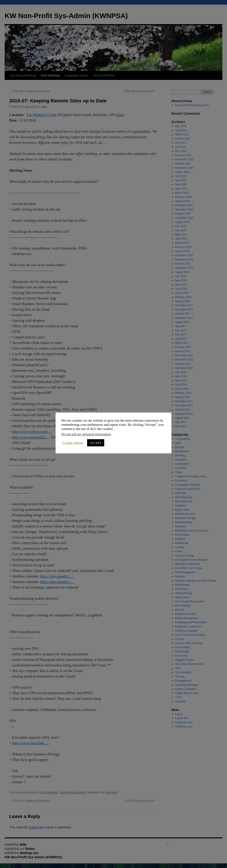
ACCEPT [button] (81, 441)
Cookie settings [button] (58, 441)
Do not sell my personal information (71, 432)
